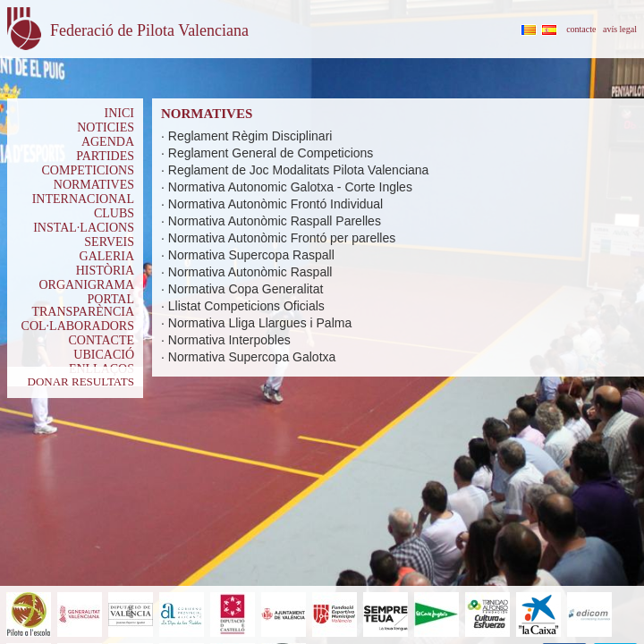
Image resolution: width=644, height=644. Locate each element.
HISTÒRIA (105, 271)
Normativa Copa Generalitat (246, 289)
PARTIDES (105, 156)
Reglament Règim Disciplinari (250, 136)
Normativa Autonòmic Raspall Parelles (275, 221)
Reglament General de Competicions (271, 153)
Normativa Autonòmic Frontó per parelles (282, 238)
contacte (581, 29)
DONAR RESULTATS (81, 381)
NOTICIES (106, 127)
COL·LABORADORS (78, 326)
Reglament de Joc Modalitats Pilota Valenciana (299, 170)
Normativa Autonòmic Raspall (250, 272)
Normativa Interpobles (229, 340)
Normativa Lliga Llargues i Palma (260, 323)
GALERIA (107, 256)
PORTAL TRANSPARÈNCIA (83, 305)
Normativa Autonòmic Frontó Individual (275, 204)
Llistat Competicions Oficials (246, 306)
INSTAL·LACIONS (84, 228)
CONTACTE (101, 340)
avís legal (620, 29)
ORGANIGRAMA (86, 285)
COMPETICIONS (88, 170)
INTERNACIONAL (83, 199)
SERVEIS (109, 242)
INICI (119, 113)
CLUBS (114, 213)
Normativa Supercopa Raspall (251, 255)
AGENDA (108, 142)
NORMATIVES (94, 185)
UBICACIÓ (104, 355)
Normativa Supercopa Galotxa (252, 357)
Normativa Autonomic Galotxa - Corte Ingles (290, 187)
